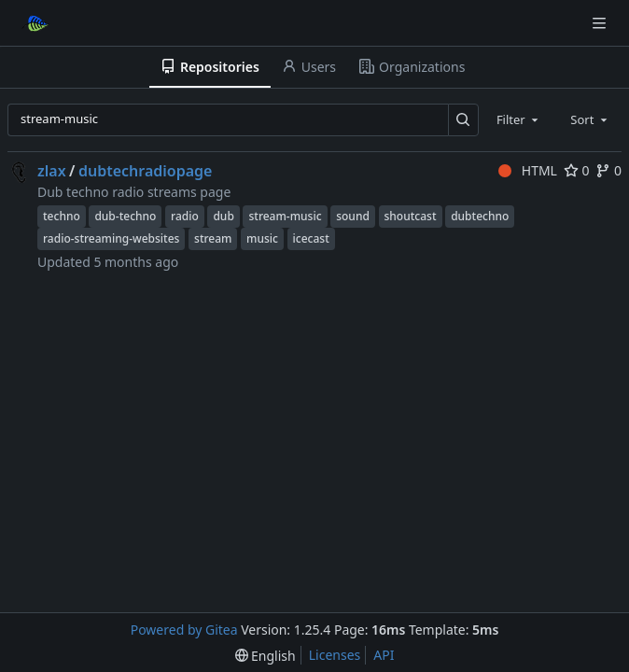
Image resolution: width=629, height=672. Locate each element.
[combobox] (519, 119)
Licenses (335, 655)
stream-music (285, 216)
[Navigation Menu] (601, 23)
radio (185, 216)
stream (213, 238)
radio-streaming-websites (111, 238)
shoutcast (411, 216)
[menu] (266, 656)
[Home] (35, 23)
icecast (311, 238)
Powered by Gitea (184, 630)
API (384, 655)
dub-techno (125, 216)
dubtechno (480, 216)
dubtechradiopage (146, 171)
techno (62, 216)
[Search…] (463, 120)
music (262, 238)
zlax (52, 171)
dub (223, 216)
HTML (528, 170)
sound (353, 216)
